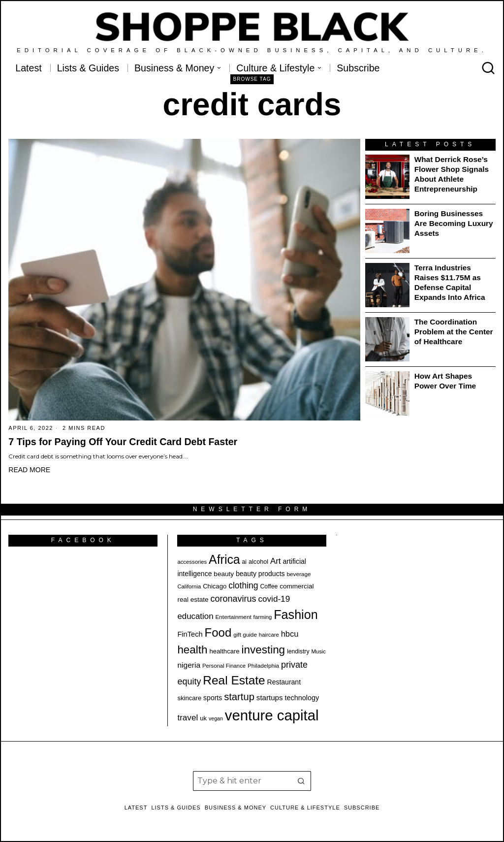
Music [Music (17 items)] (318, 651)
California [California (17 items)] (189, 586)
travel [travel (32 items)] (188, 718)
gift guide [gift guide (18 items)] (245, 634)
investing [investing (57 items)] (264, 650)
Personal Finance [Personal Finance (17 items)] (224, 666)
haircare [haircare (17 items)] (269, 635)
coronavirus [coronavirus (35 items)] (234, 599)
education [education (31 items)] (195, 616)
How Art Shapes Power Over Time (445, 381)
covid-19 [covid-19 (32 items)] (274, 599)
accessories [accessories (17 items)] (192, 562)
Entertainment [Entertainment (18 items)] (233, 617)
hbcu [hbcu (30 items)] (290, 634)
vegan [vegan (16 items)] (216, 718)
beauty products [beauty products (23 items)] (260, 574)
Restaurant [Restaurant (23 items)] (284, 682)
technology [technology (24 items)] (302, 698)
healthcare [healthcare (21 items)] (224, 651)
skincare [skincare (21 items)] (189, 698)
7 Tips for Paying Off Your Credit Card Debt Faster (123, 442)
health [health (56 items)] (192, 650)
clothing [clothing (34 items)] (243, 585)
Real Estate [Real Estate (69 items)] (234, 680)
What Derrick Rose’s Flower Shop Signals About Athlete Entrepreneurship (452, 174)
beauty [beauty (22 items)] (224, 574)
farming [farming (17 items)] (263, 617)
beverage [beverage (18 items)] (299, 574)
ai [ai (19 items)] (245, 562)
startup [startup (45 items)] (239, 697)
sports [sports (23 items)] (213, 698)
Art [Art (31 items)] (276, 561)
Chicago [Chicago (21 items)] (215, 586)
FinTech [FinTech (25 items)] (190, 634)
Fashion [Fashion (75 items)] (296, 615)
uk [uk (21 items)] (203, 718)
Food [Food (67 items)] (218, 632)
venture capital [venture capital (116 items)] (272, 715)
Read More (29, 470)
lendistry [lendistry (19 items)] (298, 651)
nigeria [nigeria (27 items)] (189, 665)
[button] (301, 781)
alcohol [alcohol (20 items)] (258, 562)
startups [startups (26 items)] (270, 697)
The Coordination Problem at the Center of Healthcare (454, 332)
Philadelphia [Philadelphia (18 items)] (263, 665)
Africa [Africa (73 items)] (224, 559)
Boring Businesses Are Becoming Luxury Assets (454, 223)
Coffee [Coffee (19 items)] (269, 586)
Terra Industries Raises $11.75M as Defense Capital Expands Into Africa (450, 282)
